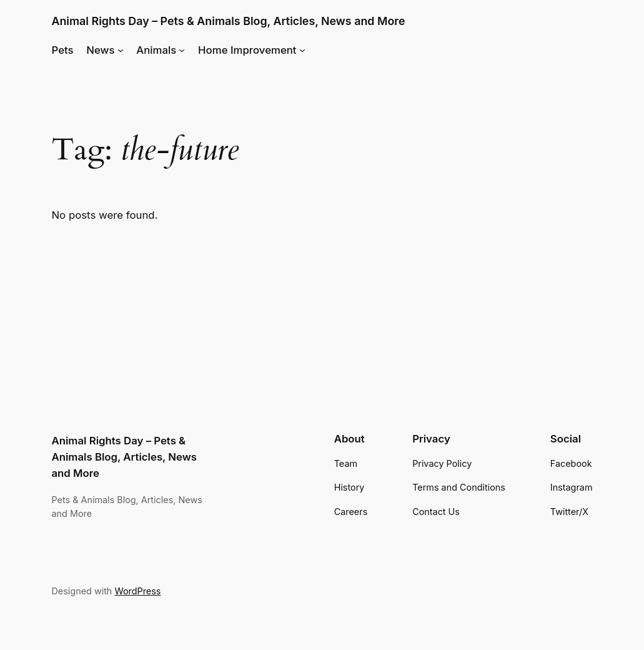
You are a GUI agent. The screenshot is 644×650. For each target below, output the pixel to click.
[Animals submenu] (182, 50)
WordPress (137, 591)
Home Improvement (247, 50)
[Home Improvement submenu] (302, 50)
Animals (156, 50)
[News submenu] (121, 50)
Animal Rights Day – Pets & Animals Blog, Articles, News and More (228, 21)
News (100, 50)
